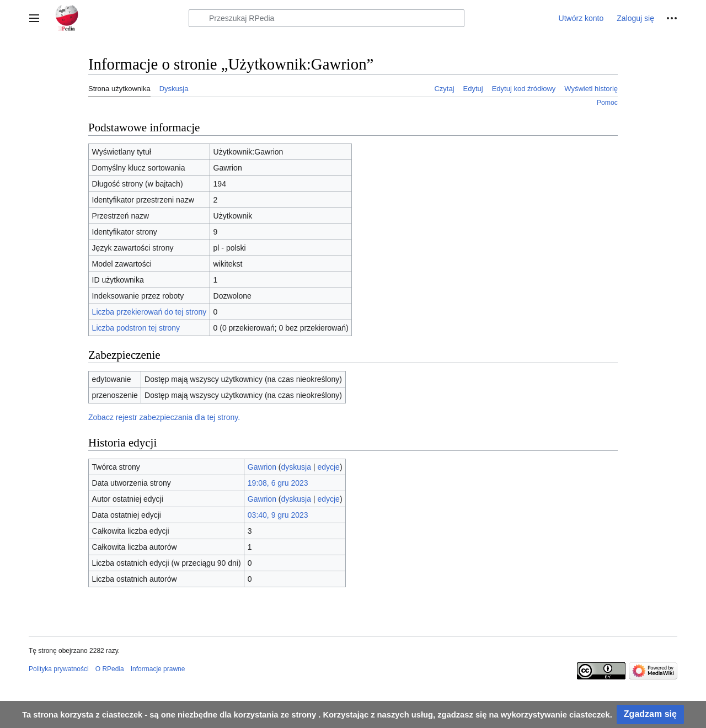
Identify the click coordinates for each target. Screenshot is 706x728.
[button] (34, 18)
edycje (328, 467)
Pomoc (607, 103)
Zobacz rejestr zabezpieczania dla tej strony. (164, 417)
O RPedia (110, 669)
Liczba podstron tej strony (136, 328)
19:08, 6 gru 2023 (278, 483)
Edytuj (473, 89)
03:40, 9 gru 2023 (278, 515)
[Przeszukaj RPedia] (327, 18)
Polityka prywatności (59, 669)
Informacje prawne (158, 669)
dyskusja (296, 467)
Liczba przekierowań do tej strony (149, 312)
